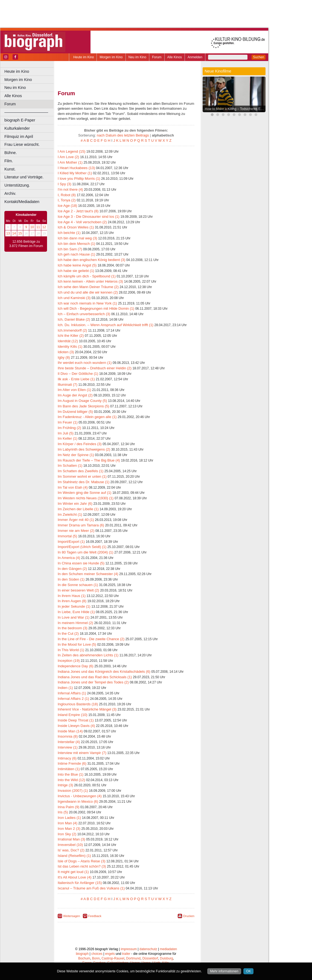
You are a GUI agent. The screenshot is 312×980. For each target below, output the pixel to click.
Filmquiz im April (19, 137)
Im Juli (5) (66, 433)
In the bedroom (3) (73, 628)
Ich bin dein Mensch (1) (76, 244)
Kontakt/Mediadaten (22, 202)
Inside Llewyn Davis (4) (76, 726)
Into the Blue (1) (71, 774)
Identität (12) (68, 341)
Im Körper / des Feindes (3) (80, 444)
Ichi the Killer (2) (71, 336)
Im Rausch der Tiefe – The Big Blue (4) (89, 460)
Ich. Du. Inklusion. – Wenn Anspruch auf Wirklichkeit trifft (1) (106, 325)
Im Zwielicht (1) (70, 514)
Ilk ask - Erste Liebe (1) (76, 379)
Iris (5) (63, 812)
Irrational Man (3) (71, 839)
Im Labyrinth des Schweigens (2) (84, 449)
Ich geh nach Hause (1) (76, 254)
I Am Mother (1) (70, 162)
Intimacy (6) (67, 758)
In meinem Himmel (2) (75, 623)
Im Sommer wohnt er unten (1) (82, 476)
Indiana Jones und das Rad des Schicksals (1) (95, 677)
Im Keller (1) (68, 438)
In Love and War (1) (74, 617)
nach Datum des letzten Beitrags (123, 135)
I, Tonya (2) (67, 200)
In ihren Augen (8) (72, 601)
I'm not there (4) (70, 189)
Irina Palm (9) (68, 807)
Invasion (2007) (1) (73, 791)
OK (248, 971)
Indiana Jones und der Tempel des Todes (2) (93, 682)
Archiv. (10, 193)
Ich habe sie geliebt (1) (76, 271)
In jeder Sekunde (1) (74, 606)
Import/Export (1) (71, 542)
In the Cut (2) (68, 633)
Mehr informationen (224, 971)
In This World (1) (71, 650)
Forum (157, 57)
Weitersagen (72, 916)
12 (44, 227)
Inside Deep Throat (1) (76, 720)
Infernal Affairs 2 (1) (73, 699)
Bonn (96, 958)
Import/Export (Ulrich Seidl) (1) (82, 547)
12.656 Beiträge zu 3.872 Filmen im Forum (26, 244)
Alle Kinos (175, 57)
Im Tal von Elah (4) (73, 487)
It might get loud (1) (73, 872)
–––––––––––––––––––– (26, 112)
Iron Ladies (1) (69, 818)
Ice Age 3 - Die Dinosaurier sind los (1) (89, 217)
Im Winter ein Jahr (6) (75, 504)
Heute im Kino (84, 57)
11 (38, 227)
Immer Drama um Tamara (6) (81, 525)
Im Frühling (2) (69, 428)
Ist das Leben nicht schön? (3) (82, 866)
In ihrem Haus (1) (72, 596)
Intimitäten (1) (69, 769)
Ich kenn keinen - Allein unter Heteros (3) (90, 281)
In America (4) (69, 558)
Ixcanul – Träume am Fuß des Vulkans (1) (91, 888)
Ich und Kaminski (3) (74, 298)
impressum (129, 949)
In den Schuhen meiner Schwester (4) (88, 574)
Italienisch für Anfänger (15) (80, 883)
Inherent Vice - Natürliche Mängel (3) (87, 709)
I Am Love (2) (68, 157)
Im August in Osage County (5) (82, 401)
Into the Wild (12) (71, 780)
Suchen (259, 57)
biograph (82, 954)
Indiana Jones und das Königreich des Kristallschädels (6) (104, 672)
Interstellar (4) (69, 742)
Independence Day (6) (76, 666)
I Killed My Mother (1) (75, 173)
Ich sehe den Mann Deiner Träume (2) (88, 287)
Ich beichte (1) (69, 233)
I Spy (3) (65, 184)
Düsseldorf (150, 958)
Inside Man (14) (70, 731)
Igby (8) (64, 357)
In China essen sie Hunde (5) (81, 563)
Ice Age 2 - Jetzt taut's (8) (78, 211)
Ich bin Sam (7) (70, 249)
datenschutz (148, 949)
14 (14, 233)
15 (20, 233)
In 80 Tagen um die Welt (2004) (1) (85, 552)
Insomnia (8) (68, 736)
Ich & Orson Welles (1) (76, 227)
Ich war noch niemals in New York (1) (87, 303)
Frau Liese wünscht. (22, 144)
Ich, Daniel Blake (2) (74, 319)
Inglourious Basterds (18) (78, 704)
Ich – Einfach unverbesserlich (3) (84, 314)
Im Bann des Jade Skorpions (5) (83, 406)
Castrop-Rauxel (113, 958)
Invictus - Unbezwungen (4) (80, 796)
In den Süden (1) (71, 579)
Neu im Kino (137, 57)
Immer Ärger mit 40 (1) (76, 520)
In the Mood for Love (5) (77, 644)
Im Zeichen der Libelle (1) (78, 509)
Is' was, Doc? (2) (71, 850)
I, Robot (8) (67, 195)
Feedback (95, 916)
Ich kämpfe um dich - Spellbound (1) (87, 276)
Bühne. (11, 153)
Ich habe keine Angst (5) (77, 265)
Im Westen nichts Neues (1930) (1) (86, 498)
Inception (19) (69, 661)
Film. (9, 161)
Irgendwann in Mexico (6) (78, 801)
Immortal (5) (67, 536)
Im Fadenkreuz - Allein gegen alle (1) (87, 417)
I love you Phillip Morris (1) (79, 179)
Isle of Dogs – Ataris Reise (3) (81, 861)
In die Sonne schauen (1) (78, 585)
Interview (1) (68, 747)
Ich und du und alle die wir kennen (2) (88, 292)
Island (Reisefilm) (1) (74, 856)
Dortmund (133, 958)
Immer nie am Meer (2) (76, 531)
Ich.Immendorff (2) (72, 330)
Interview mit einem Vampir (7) (82, 753)
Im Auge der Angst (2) (75, 395)
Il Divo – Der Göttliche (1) (78, 374)
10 (32, 227)
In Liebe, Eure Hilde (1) (76, 612)
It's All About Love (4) (75, 877)
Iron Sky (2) (67, 834)
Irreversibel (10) (70, 845)
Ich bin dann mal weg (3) (77, 238)
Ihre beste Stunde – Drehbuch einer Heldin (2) (95, 368)
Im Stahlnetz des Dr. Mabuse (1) (84, 482)
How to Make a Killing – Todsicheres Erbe (235, 109)
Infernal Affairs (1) (72, 693)
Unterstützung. (17, 185)
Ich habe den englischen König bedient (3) (91, 260)
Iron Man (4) (68, 823)
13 (8, 233)
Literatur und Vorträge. (24, 177)
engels (110, 954)
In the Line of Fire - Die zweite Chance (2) (91, 639)
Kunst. (10, 169)
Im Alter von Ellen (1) (74, 390)
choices (97, 954)
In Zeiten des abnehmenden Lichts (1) (88, 655)
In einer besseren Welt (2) (78, 590)
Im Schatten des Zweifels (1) (81, 471)
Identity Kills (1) (70, 347)
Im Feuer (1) (68, 422)
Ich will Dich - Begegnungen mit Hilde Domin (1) (96, 308)
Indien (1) (65, 688)
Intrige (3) (65, 785)
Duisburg (167, 958)
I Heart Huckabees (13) (76, 168)
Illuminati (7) (68, 385)
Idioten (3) (66, 352)
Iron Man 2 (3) (69, 829)
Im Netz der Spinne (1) (76, 455)
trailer (126, 954)
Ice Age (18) (67, 206)
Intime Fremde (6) (72, 763)
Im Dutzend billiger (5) (75, 412)
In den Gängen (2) (72, 569)
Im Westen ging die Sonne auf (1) (84, 493)
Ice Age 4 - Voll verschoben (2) (82, 222)
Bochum (84, 958)
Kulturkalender (17, 128)
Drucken (189, 916)
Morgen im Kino (111, 57)
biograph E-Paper (20, 120)
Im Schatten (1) (70, 466)
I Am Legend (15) (72, 151)
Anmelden (195, 57)
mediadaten (169, 949)
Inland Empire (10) (72, 715)
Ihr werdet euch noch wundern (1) (85, 363)
